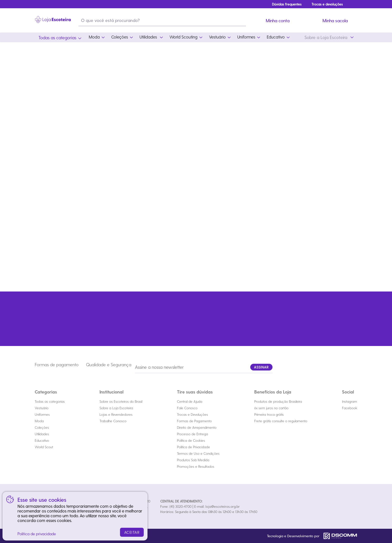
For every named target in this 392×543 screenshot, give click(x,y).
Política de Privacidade (193, 447)
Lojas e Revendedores (116, 414)
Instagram (349, 401)
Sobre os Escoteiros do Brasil (121, 401)
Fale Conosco (187, 408)
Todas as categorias (50, 401)
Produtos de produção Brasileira (278, 401)
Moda (39, 421)
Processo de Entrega (192, 434)
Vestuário (42, 408)
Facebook (350, 408)
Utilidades (42, 434)
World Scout (44, 447)
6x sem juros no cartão (271, 408)
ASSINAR (261, 367)
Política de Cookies (191, 440)
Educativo (42, 440)
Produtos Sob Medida (193, 460)
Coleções (42, 427)
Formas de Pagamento (194, 421)
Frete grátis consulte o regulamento (281, 421)
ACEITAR (132, 532)
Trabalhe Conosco (113, 421)
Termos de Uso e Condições (198, 453)
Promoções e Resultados (196, 466)
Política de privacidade (37, 534)
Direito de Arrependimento (197, 427)
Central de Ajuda (190, 401)
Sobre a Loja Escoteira (116, 408)
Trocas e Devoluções (192, 414)
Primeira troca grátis (269, 414)
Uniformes (42, 414)
